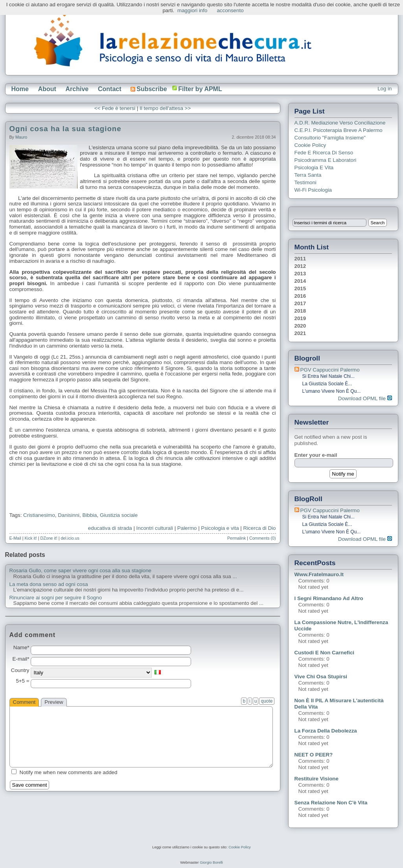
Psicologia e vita (220, 528)
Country (20, 670)
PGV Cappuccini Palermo (330, 370)
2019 (300, 318)
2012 (300, 266)
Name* (21, 648)
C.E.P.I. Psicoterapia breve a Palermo (339, 130)
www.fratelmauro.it (319, 574)
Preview (54, 702)
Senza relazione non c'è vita (331, 803)
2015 (300, 288)
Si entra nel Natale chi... (328, 376)
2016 (300, 296)
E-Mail (15, 538)
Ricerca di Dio (260, 528)
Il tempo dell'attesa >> (165, 108)
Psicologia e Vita (314, 168)
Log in (385, 89)
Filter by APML (200, 89)
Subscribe (149, 89)
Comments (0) (263, 538)
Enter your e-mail (316, 455)
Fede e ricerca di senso (324, 153)
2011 (300, 259)
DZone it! (49, 538)
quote (267, 701)
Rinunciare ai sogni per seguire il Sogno (56, 598)
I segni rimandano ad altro (329, 598)
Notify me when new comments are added (69, 772)
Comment (24, 702)
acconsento (230, 10)
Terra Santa (308, 175)
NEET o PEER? (314, 755)
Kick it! (30, 538)
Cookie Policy (310, 145)
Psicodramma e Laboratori (326, 160)
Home (20, 89)
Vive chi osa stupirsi (321, 677)
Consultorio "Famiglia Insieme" (330, 138)
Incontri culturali (155, 528)
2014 (300, 281)
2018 (300, 311)
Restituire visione (317, 779)
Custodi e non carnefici (325, 653)
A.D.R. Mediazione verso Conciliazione (340, 123)
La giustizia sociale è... (327, 384)
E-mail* (21, 659)
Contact (110, 89)
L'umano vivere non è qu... (332, 391)
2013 (300, 274)
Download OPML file (365, 398)
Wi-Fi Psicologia (313, 190)
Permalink (236, 538)
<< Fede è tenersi (115, 108)
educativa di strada (110, 528)
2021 (300, 333)
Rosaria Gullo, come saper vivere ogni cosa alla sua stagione (81, 571)
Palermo (187, 528)
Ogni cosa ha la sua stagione (65, 129)
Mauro (21, 137)
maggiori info (192, 10)
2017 (300, 303)
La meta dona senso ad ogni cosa (49, 584)
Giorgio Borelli (211, 863)
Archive (77, 89)
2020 (300, 326)
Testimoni (305, 182)
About (47, 89)
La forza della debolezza (326, 731)
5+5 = (22, 681)
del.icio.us (70, 538)
